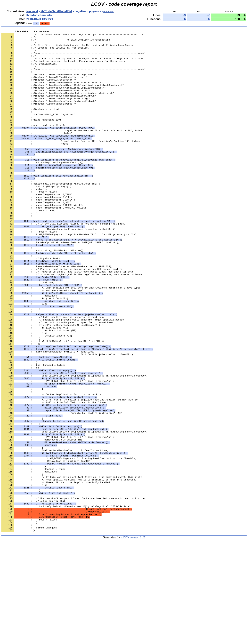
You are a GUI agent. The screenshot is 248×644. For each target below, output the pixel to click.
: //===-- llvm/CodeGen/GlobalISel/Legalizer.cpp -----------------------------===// (73, 35)
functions (108, 11)
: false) (37, 154)
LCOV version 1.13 (133, 638)
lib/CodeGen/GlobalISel (56, 11)
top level (32, 11)
